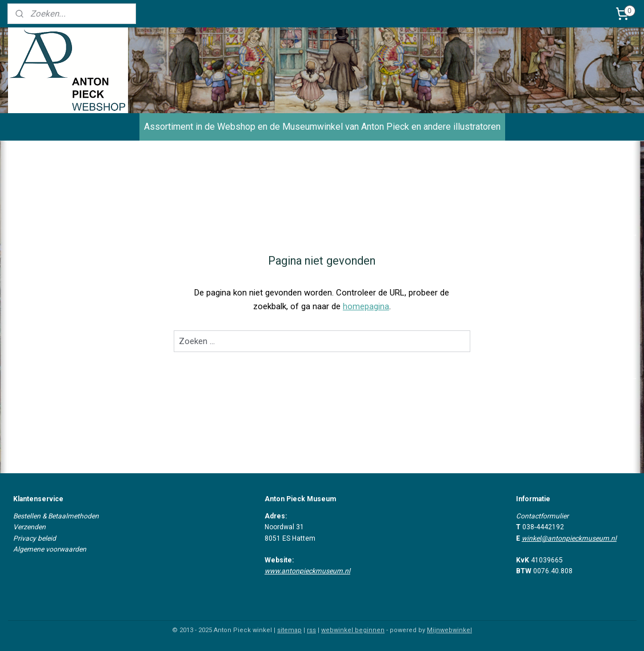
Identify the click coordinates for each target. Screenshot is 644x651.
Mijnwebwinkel (449, 630)
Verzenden (29, 527)
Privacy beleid (35, 538)
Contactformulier (542, 516)
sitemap (289, 630)
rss (311, 630)
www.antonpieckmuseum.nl (307, 571)
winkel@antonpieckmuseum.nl (569, 538)
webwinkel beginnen (353, 630)
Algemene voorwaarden (50, 549)
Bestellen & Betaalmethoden (56, 516)
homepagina (366, 306)
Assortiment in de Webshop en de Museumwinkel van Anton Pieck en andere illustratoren (322, 127)
